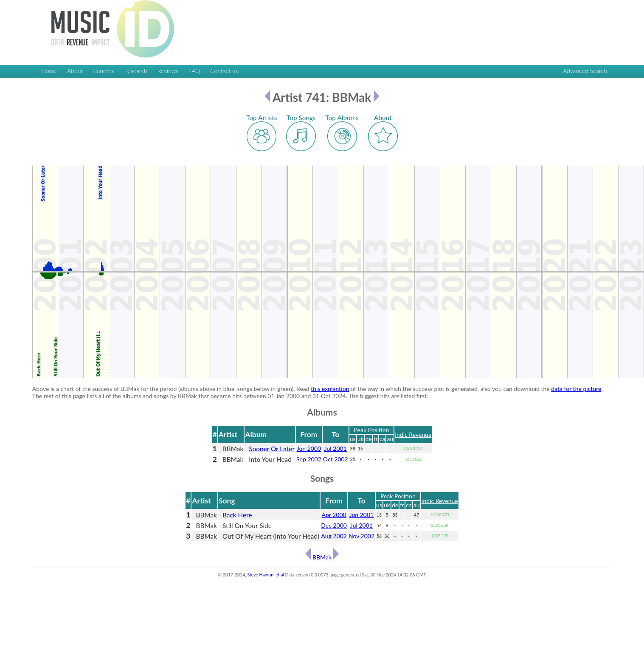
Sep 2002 (309, 459)
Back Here (237, 515)
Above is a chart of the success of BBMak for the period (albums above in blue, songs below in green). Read (172, 389)
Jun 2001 (361, 515)
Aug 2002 (334, 536)
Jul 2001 (336, 448)
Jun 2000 (309, 448)
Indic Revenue (413, 434)
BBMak (322, 557)
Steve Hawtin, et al (265, 575)
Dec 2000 (334, 525)
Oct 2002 (336, 459)
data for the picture (576, 389)
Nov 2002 (361, 536)
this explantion (330, 389)
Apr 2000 (334, 515)
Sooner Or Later (272, 449)
